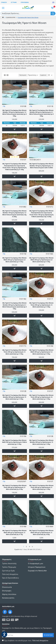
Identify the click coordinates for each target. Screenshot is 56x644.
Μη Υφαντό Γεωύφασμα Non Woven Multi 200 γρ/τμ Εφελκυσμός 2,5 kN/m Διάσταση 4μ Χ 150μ (41, 262)
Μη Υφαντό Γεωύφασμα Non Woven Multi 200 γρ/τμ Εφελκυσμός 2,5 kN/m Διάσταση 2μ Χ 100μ (14, 262)
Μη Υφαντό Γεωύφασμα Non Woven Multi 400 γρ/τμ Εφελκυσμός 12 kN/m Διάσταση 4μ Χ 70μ (14, 535)
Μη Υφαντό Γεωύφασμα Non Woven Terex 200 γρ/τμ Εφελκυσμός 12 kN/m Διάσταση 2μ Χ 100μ (41, 307)
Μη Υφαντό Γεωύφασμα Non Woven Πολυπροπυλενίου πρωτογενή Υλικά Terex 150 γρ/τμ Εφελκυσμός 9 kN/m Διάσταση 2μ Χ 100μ (15, 169)
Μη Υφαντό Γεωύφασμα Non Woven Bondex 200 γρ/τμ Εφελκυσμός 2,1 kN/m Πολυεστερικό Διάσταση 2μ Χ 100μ (41, 116)
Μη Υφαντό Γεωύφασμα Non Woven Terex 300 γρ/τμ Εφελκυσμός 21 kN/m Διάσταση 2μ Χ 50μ (14, 490)
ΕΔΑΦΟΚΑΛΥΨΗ (11, 18)
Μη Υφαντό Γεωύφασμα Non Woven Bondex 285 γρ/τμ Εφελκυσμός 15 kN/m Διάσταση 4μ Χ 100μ (14, 400)
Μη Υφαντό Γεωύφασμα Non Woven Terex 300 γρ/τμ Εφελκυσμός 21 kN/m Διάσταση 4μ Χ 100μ (41, 490)
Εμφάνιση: (43, 78)
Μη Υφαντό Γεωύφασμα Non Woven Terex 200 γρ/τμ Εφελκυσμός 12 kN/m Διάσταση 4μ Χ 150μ (14, 355)
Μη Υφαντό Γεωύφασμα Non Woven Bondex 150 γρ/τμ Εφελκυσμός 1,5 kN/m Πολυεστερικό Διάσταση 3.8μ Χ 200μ (15, 216)
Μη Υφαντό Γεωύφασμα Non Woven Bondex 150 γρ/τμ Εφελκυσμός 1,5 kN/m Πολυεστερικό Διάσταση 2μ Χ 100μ (15, 116)
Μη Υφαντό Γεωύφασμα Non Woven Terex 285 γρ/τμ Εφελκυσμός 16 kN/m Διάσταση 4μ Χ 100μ (41, 400)
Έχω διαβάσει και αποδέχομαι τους (25, 641)
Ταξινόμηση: (11, 78)
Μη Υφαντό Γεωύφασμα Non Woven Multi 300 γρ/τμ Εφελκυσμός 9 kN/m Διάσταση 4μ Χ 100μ (15, 445)
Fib (4, 109)
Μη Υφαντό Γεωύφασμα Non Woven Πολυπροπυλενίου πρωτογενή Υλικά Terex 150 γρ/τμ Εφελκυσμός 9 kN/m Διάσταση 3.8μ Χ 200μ (41, 216)
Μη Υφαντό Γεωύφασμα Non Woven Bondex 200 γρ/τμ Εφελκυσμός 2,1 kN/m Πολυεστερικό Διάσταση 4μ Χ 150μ (15, 308)
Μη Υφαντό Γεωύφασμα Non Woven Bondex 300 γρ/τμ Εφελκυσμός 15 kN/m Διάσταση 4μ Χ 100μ (41, 445)
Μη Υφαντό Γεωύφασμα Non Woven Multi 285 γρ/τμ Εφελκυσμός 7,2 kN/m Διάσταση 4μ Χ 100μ (41, 355)
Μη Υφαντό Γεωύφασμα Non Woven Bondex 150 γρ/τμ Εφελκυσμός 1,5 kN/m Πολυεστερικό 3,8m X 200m (41, 168)
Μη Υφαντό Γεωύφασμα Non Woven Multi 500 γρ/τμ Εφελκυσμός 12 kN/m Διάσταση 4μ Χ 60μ (41, 535)
